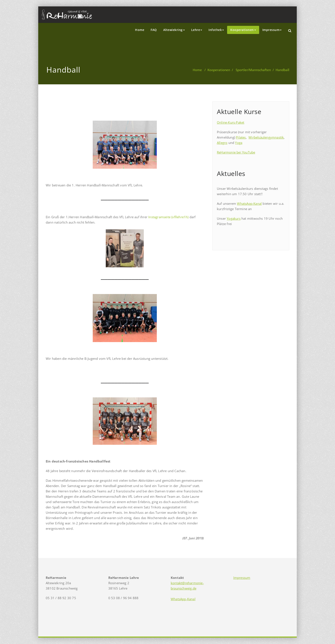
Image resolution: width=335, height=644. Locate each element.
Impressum (272, 30)
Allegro (222, 143)
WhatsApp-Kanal (249, 203)
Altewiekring (174, 30)
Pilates (241, 137)
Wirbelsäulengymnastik (266, 137)
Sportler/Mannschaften (253, 70)
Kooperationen (243, 30)
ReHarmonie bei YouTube (236, 152)
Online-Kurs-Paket (231, 122)
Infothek (216, 30)
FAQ (154, 30)
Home (140, 30)
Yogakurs (234, 218)
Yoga (239, 143)
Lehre (197, 30)
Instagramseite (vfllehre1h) (168, 217)
